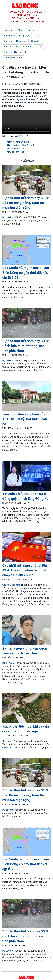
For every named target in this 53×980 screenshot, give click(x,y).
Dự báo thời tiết (10, 217)
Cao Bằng (7, 741)
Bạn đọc (8, 41)
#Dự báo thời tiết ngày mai (20, 145)
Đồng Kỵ (46, 518)
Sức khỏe (26, 47)
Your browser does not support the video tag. (26, 122)
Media (21, 30)
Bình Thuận (8, 663)
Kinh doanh (10, 36)
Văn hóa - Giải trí (12, 52)
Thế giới (35, 41)
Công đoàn (22, 41)
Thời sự (36, 36)
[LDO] (26, 180)
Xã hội (31, 30)
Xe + (27, 52)
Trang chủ (9, 30)
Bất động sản (11, 47)
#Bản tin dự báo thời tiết (19, 142)
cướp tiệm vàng (29, 666)
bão (49, 287)
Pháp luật (24, 36)
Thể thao (39, 47)
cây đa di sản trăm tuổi (14, 748)
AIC (16, 450)
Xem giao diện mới (14, 58)
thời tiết (23, 99)
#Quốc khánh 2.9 (16, 148)
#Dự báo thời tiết (15, 152)
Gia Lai (25, 437)
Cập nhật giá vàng (11, 585)
